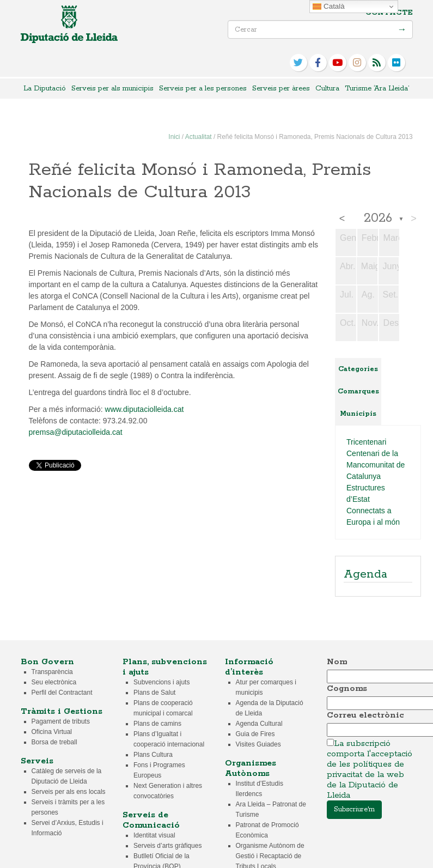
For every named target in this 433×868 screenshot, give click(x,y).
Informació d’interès (249, 667)
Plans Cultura (153, 755)
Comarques (358, 391)
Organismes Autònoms (251, 768)
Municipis (358, 414)
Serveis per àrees (281, 89)
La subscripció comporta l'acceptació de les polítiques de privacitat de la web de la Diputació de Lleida (370, 769)
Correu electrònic (365, 715)
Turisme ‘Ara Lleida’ (377, 89)
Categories (358, 369)
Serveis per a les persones (203, 89)
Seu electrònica (54, 682)
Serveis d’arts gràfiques (167, 846)
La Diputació (45, 89)
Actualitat (199, 137)
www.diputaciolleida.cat (145, 409)
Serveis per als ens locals (69, 792)
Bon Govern (47, 662)
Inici (174, 137)
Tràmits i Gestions (62, 711)
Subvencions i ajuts (161, 682)
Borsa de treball (54, 742)
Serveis (37, 761)
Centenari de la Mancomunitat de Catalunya (376, 465)
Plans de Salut (154, 693)
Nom (337, 662)
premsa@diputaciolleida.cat (76, 432)
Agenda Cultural (259, 724)
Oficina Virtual (52, 732)
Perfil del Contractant (62, 693)
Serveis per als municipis (112, 89)
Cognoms (347, 688)
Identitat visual (154, 835)
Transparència (52, 672)
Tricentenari (366, 442)
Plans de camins (157, 724)
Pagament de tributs (61, 721)
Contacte (389, 13)
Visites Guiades (258, 744)
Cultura (327, 89)
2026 (378, 218)
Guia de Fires (255, 734)
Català (328, 7)
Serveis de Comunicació (151, 820)
